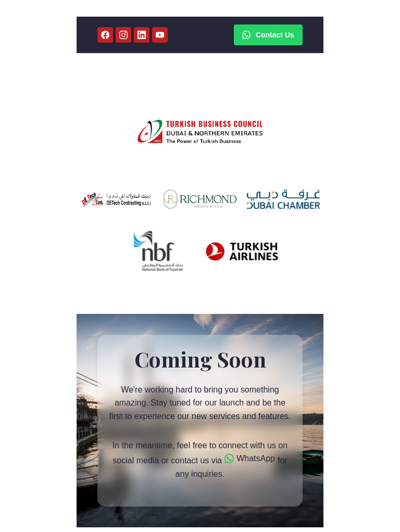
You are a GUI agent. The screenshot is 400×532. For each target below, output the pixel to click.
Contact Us (268, 35)
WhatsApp (250, 459)
